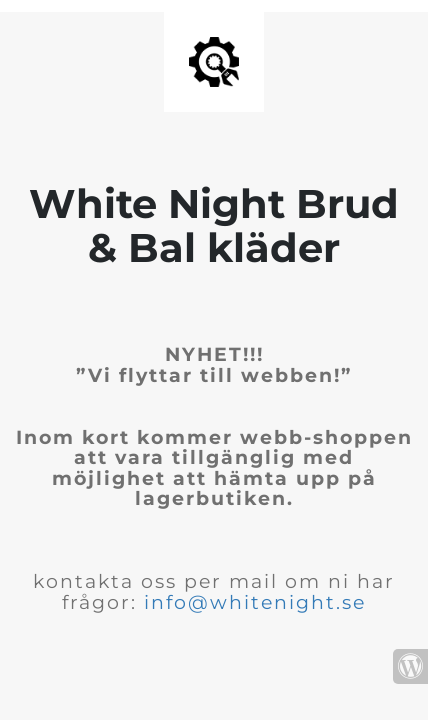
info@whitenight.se (255, 602)
